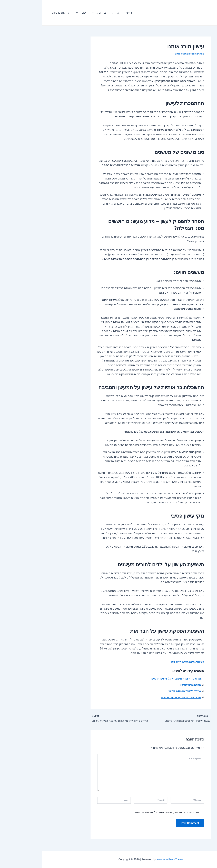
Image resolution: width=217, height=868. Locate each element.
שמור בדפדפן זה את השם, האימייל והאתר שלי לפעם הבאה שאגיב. (124, 813)
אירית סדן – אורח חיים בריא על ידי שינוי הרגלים (131, 679)
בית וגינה (54, 13)
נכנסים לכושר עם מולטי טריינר (141, 691)
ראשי (81, 13)
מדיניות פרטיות (18, 13)
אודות (69, 13)
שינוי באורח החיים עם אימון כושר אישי (137, 697)
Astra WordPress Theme (127, 859)
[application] (49, 13)
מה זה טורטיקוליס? (148, 685)
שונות (37, 13)
